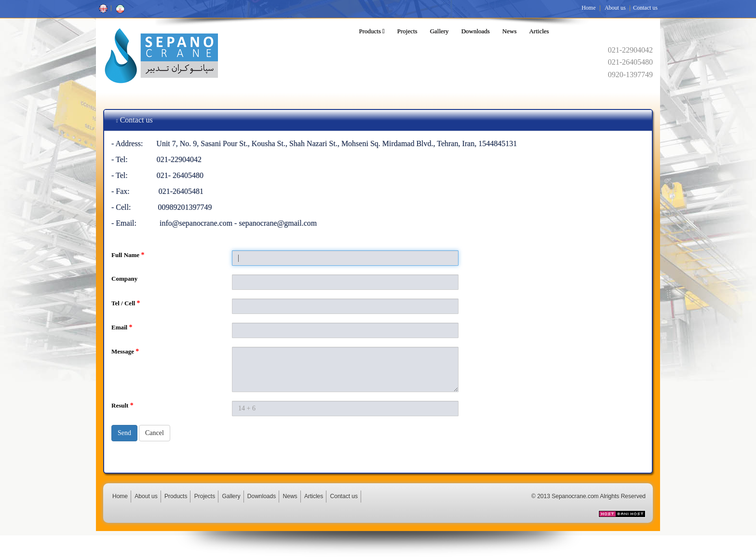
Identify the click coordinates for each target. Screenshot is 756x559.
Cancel (155, 433)
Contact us (645, 8)
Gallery (439, 31)
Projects (407, 31)
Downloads (476, 31)
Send (124, 433)
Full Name (128, 255)
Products (372, 31)
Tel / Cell (126, 303)
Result (122, 405)
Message (125, 351)
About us (615, 8)
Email (122, 327)
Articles (539, 31)
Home (588, 8)
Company (124, 279)
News (510, 31)
